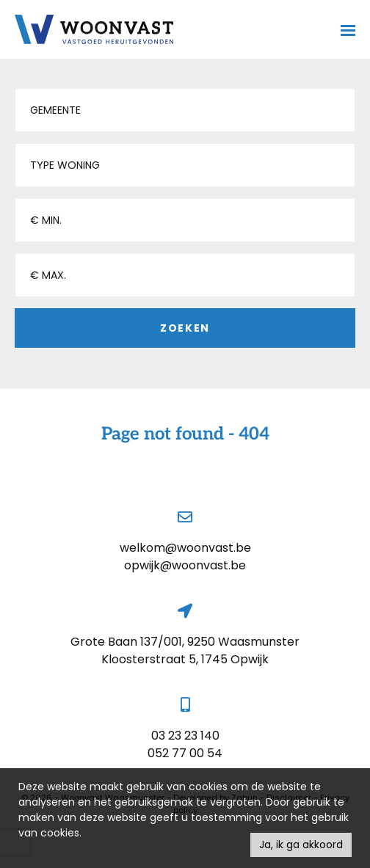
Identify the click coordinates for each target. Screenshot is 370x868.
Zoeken (185, 328)
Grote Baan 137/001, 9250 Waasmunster (185, 642)
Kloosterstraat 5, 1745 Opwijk (185, 659)
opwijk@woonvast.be (185, 565)
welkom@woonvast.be (185, 548)
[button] (185, 110)
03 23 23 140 (185, 736)
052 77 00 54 (185, 753)
